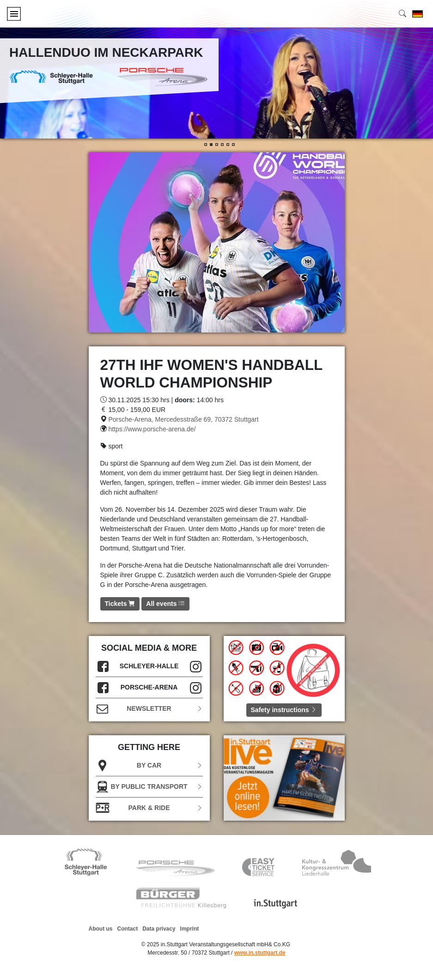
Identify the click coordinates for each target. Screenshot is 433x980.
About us (101, 929)
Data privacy (159, 929)
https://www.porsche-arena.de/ (152, 429)
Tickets (120, 604)
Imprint (190, 929)
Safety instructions (284, 710)
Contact (128, 929)
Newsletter (149, 709)
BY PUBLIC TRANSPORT (149, 787)
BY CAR (149, 765)
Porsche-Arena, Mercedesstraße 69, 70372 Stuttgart (183, 419)
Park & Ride (149, 808)
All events (165, 604)
